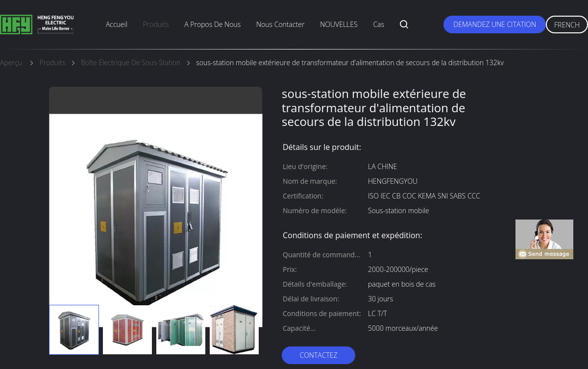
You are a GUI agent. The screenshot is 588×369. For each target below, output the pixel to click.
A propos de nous (212, 24)
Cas (379, 24)
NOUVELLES (339, 24)
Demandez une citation (495, 24)
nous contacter (280, 24)
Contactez (318, 355)
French (567, 25)
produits (156, 24)
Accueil (117, 24)
